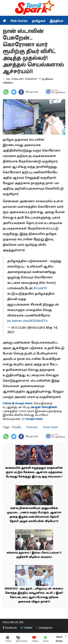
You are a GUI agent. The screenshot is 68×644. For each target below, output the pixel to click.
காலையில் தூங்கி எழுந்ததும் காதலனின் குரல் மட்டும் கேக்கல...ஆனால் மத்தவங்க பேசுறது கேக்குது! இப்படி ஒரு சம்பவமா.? (34, 472)
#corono (32, 427)
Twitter (26, 628)
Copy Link (33, 92)
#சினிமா (8, 83)
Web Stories (19, 21)
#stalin (16, 427)
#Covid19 (40, 288)
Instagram (44, 628)
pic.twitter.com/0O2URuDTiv (27, 321)
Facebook (10, 628)
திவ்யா (49, 79)
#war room (50, 427)
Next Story (59, 639)
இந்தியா (56, 21)
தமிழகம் (39, 21)
